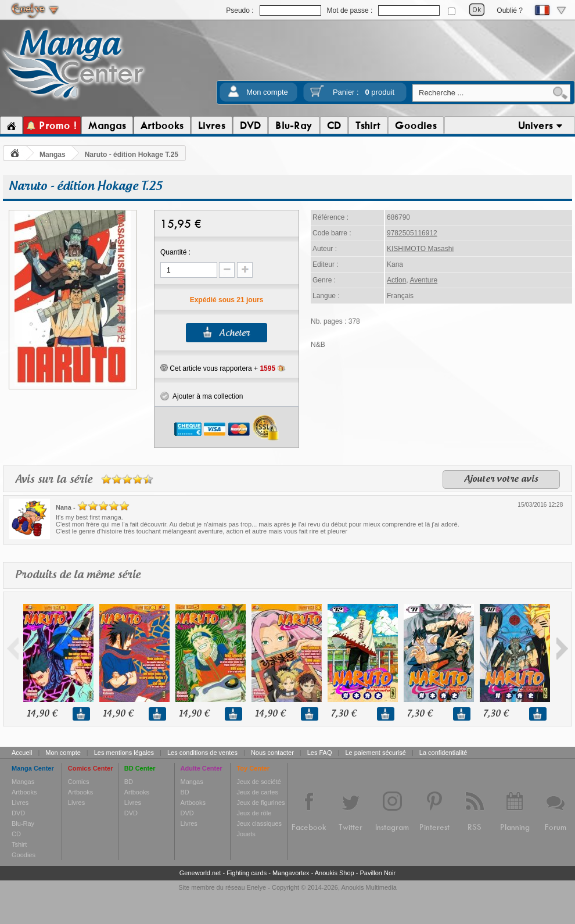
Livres (20, 803)
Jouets (246, 834)
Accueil (22, 753)
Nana (64, 507)
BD (129, 782)
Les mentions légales (124, 753)
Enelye (257, 887)
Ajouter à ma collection (202, 396)
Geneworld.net (200, 873)
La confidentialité (443, 753)
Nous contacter (272, 753)
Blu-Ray (23, 823)
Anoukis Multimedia (369, 887)
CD (16, 834)
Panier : (364, 92)
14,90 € (42, 714)
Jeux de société (258, 782)
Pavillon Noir (378, 873)
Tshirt (19, 844)
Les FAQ (320, 753)
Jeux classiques (259, 823)
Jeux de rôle (254, 813)
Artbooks (24, 792)
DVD (18, 813)
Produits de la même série (78, 575)
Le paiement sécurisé (375, 753)
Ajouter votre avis (501, 479)
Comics (79, 782)
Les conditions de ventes (202, 753)
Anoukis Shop (335, 873)
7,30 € (344, 714)
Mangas (53, 155)
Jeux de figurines (260, 803)
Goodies (24, 855)
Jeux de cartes (257, 792)
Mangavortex (291, 873)
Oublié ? (510, 10)
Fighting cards (247, 873)
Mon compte (267, 92)
